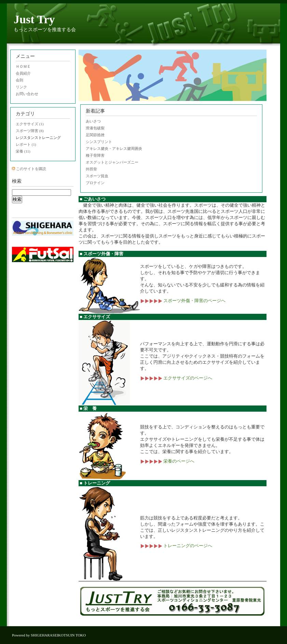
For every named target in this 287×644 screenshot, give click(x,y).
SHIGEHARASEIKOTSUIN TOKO (58, 635)
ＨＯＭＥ (23, 66)
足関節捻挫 (95, 135)
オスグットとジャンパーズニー (112, 162)
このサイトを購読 (31, 169)
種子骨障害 (95, 155)
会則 (19, 80)
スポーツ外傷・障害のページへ (183, 301)
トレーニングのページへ (176, 546)
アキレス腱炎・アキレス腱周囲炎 (114, 149)
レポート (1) (26, 144)
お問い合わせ (27, 94)
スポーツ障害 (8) (30, 131)
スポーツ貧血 (97, 176)
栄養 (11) (23, 151)
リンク (21, 87)
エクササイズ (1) (30, 124)
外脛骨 (91, 169)
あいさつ (93, 121)
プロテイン (95, 183)
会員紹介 (23, 73)
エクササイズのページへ (176, 378)
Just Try (34, 19)
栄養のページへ (167, 461)
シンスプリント (99, 142)
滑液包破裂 (95, 128)
